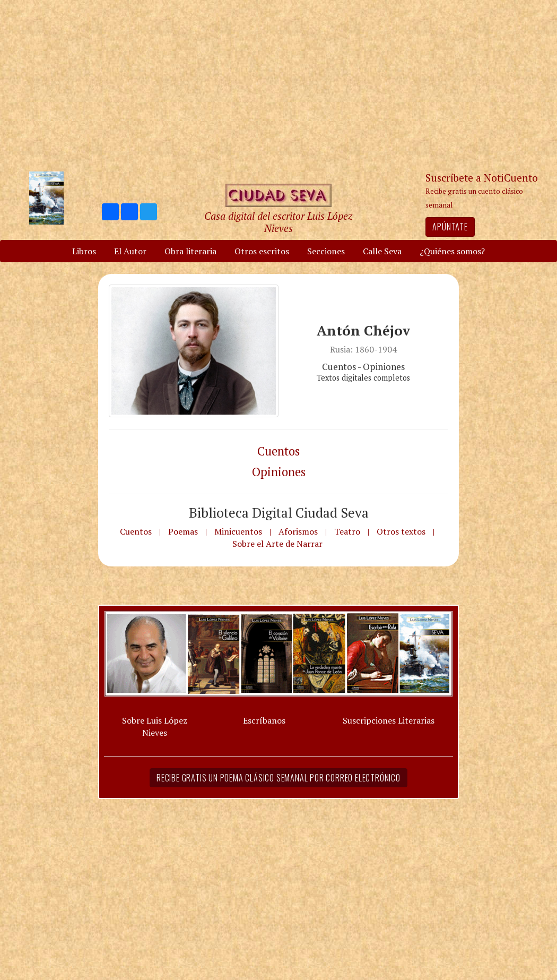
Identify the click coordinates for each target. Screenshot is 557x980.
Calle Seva (382, 251)
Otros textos (401, 531)
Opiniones (279, 472)
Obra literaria (190, 251)
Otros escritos (262, 251)
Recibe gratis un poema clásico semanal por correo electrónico (278, 778)
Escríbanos (264, 720)
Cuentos (278, 451)
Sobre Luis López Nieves (155, 727)
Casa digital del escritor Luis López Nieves (278, 222)
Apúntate (450, 227)
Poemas (183, 531)
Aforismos (298, 531)
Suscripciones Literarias (389, 720)
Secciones (326, 251)
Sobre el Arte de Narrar (277, 544)
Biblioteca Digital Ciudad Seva (279, 512)
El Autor (130, 251)
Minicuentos (238, 531)
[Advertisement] (278, 85)
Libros (84, 251)
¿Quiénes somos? (452, 251)
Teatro (347, 531)
